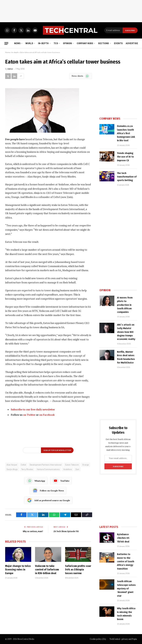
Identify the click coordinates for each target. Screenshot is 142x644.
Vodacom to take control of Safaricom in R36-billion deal (47, 570)
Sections (104, 43)
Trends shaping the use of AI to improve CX (125, 157)
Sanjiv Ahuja (12, 469)
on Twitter (29, 415)
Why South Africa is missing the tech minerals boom (126, 614)
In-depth (43, 43)
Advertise (132, 43)
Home (8, 52)
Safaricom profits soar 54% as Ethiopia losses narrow (78, 570)
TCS (56, 43)
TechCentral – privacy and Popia (123, 639)
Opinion (67, 43)
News (17, 43)
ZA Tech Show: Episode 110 (66, 531)
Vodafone (68, 469)
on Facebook (47, 415)
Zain (77, 469)
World (29, 43)
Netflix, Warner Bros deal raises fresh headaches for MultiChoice (126, 357)
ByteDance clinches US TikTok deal (123, 538)
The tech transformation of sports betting (127, 177)
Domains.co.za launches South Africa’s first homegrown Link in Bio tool (126, 133)
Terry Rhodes (27, 469)
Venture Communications (48, 469)
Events (118, 43)
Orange (86, 465)
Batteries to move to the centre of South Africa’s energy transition (126, 561)
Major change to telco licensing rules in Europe (18, 570)
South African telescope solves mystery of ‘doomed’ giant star (126, 588)
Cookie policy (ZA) (98, 639)
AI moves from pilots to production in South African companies (125, 305)
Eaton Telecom (72, 465)
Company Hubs (85, 43)
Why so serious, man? (33, 531)
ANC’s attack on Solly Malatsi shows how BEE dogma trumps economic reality (126, 332)
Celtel (23, 465)
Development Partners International (46, 465)
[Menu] (6, 43)
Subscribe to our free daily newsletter (33, 409)
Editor (10, 69)
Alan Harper (12, 465)
